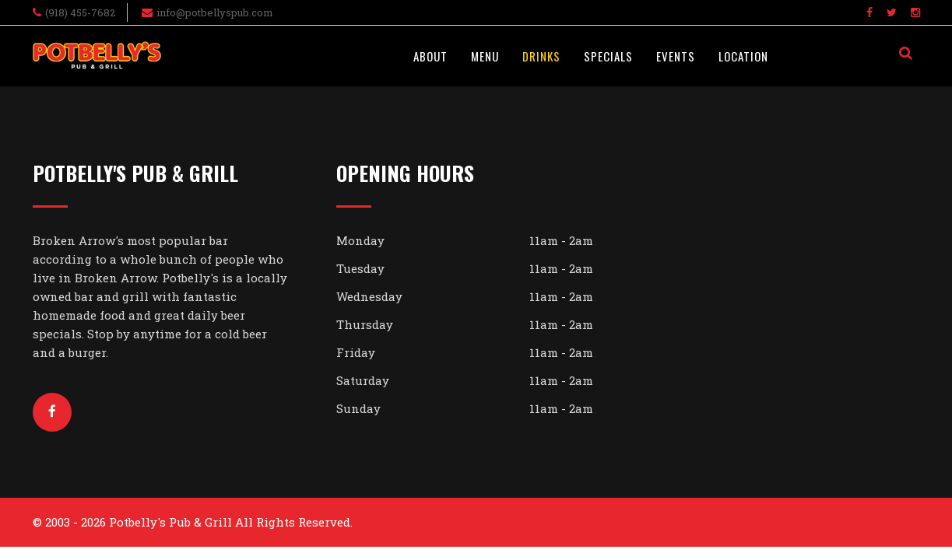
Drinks (541, 56)
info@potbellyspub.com (215, 12)
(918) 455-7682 (80, 12)
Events (676, 56)
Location (743, 56)
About (430, 56)
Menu (485, 56)
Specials (608, 56)
